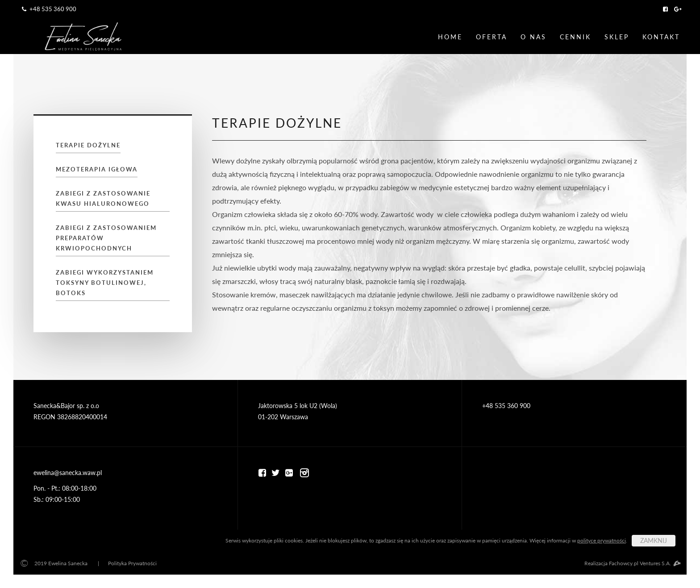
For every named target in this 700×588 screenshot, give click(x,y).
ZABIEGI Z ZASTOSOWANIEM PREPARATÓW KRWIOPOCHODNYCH (106, 238)
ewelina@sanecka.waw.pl (68, 473)
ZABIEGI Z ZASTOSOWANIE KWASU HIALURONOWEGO (103, 198)
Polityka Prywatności (132, 563)
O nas (533, 37)
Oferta (492, 37)
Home (450, 37)
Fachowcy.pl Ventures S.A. (644, 563)
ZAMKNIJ (654, 540)
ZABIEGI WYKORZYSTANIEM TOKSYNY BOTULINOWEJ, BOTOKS (105, 283)
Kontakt (661, 37)
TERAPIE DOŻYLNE (88, 145)
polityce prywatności (602, 540)
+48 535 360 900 (48, 9)
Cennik (575, 37)
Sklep (617, 37)
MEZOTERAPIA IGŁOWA (97, 169)
